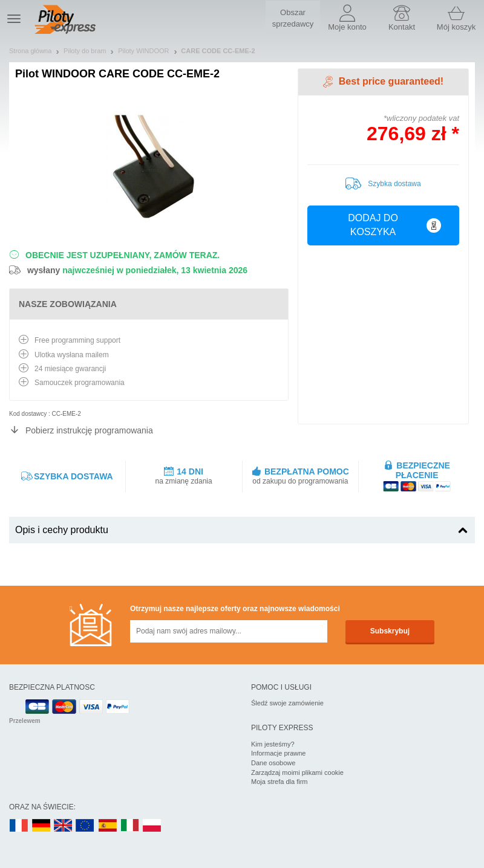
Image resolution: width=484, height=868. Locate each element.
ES (108, 826)
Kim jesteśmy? (273, 744)
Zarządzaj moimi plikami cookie (297, 772)
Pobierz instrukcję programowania (89, 430)
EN (85, 826)
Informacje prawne (279, 753)
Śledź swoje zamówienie (287, 703)
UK (64, 826)
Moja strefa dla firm (280, 782)
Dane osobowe (273, 763)
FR (19, 826)
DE (41, 826)
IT (130, 826)
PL (152, 826)
